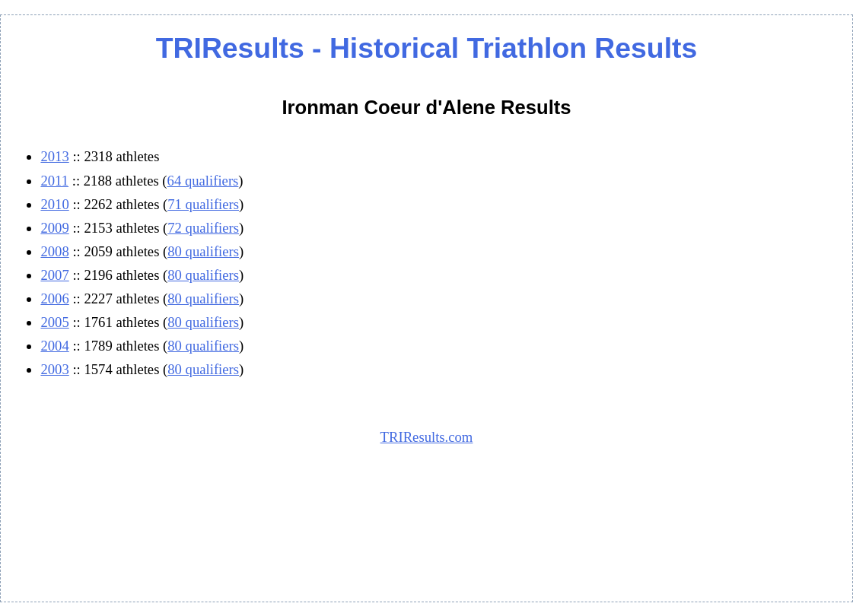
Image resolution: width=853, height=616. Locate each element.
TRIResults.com (427, 437)
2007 (54, 275)
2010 (54, 204)
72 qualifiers (203, 228)
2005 (54, 322)
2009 (54, 228)
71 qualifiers (203, 204)
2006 (54, 298)
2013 (54, 156)
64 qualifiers (203, 181)
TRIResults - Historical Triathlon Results (426, 48)
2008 (54, 251)
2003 (54, 369)
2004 (54, 346)
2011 (54, 181)
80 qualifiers (203, 251)
